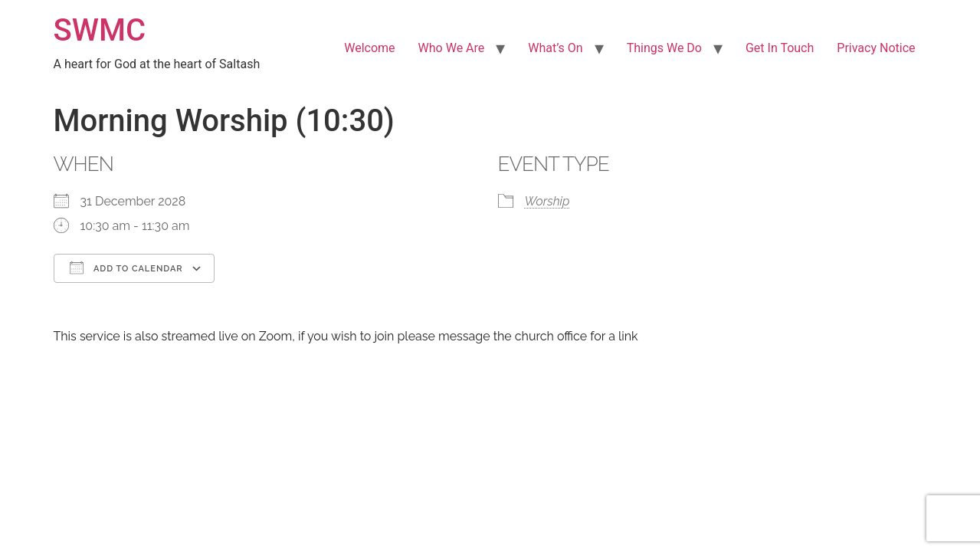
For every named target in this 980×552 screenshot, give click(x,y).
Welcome (369, 48)
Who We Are (452, 48)
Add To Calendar (126, 268)
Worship (547, 201)
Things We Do (664, 48)
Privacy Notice (876, 48)
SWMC (100, 30)
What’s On (555, 48)
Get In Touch (780, 48)
